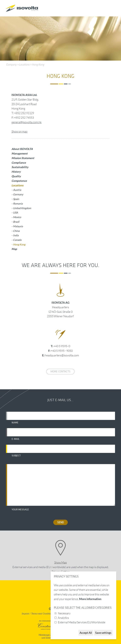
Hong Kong (38, 65)
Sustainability (20, 167)
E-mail (16, 439)
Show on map (19, 131)
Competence (19, 181)
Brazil (16, 222)
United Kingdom (22, 208)
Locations (24, 65)
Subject (16, 456)
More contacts (60, 372)
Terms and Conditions (42, 614)
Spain (16, 199)
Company (11, 65)
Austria (17, 190)
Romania (18, 203)
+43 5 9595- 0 (62, 346)
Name (15, 423)
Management (20, 153)
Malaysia (18, 226)
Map (14, 249)
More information (90, 599)
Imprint (25, 614)
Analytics (63, 618)
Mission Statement (23, 158)
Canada (17, 240)
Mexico (17, 217)
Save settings (103, 633)
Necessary (64, 613)
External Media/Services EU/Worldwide (82, 622)
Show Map (60, 562)
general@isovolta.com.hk (27, 122)
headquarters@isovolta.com (62, 355)
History (16, 172)
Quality (16, 176)
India (16, 235)
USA (16, 212)
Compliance (19, 163)
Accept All (86, 633)
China (16, 231)
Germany (18, 194)
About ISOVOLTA (22, 149)
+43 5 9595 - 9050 (62, 351)
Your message (20, 510)
